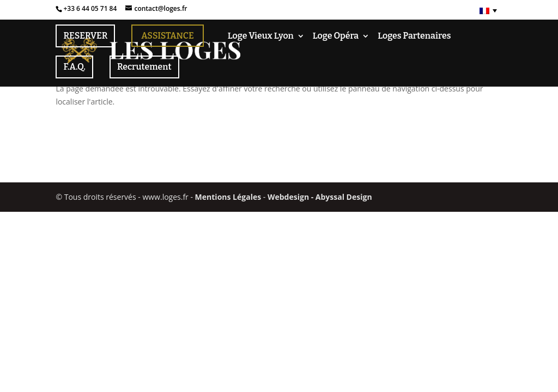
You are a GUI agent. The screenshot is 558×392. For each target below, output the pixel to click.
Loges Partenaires (414, 36)
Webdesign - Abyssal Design (320, 197)
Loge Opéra (336, 36)
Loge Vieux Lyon (261, 36)
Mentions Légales (228, 197)
